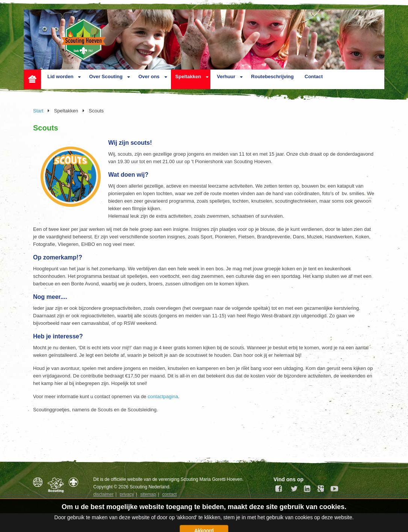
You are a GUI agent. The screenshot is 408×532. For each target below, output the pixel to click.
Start (38, 111)
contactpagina (163, 396)
